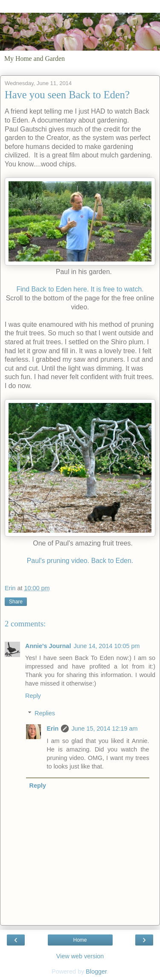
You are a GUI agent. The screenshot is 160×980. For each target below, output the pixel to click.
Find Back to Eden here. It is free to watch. (80, 289)
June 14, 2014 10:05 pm (106, 646)
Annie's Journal (48, 646)
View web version (80, 956)
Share (16, 602)
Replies (45, 713)
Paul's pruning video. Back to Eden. (80, 561)
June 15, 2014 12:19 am (104, 729)
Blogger (96, 971)
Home (80, 940)
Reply (33, 696)
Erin (52, 729)
